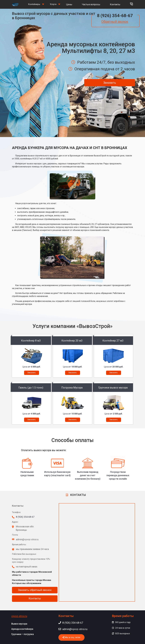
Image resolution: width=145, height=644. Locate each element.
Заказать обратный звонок (35, 590)
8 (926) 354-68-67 (115, 16)
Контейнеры (34, 4)
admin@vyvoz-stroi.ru (73, 629)
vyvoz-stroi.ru (19, 616)
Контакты (115, 4)
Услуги (53, 4)
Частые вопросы (91, 4)
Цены (69, 4)
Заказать (110, 83)
